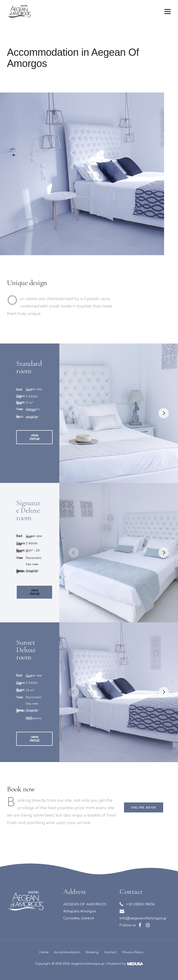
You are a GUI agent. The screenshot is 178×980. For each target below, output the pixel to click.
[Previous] (74, 423)
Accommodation (67, 952)
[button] (34, 447)
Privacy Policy (133, 952)
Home (44, 952)
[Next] (164, 423)
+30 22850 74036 (137, 904)
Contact (111, 952)
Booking (92, 952)
